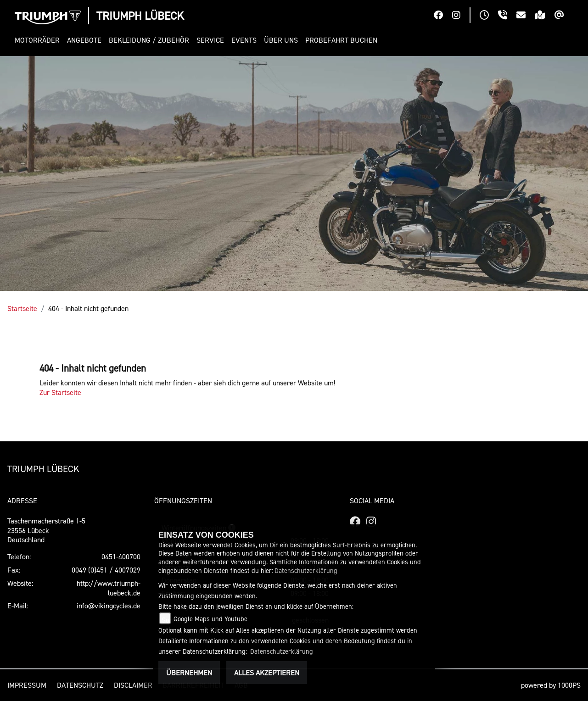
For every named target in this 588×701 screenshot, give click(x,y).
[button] (39, 40)
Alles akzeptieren (267, 673)
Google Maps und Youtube (210, 619)
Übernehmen (189, 673)
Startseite (22, 308)
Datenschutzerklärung (306, 570)
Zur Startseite (60, 392)
